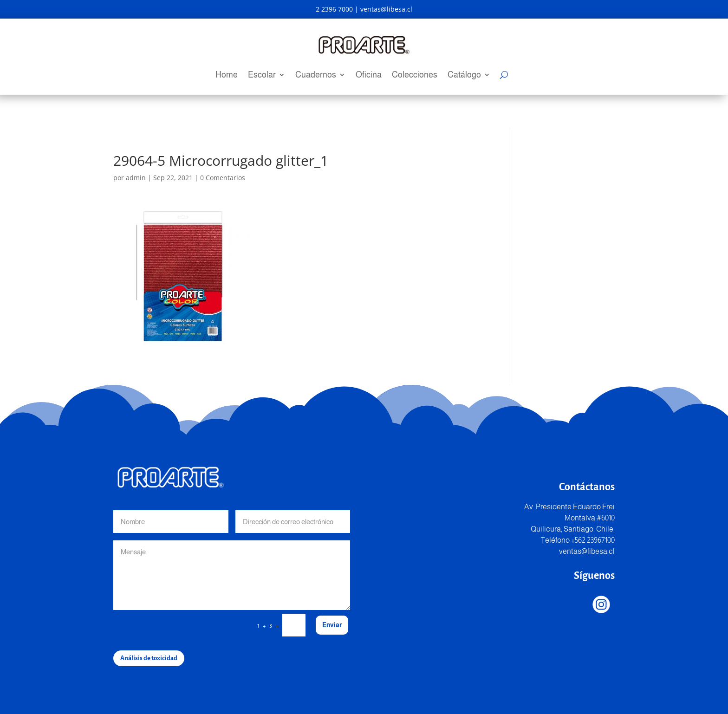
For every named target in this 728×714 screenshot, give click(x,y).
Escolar (262, 75)
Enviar (332, 625)
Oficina (369, 75)
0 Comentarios (223, 178)
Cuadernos (316, 75)
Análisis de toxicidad (149, 658)
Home (227, 75)
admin (136, 178)
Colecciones (415, 75)
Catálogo (464, 75)
